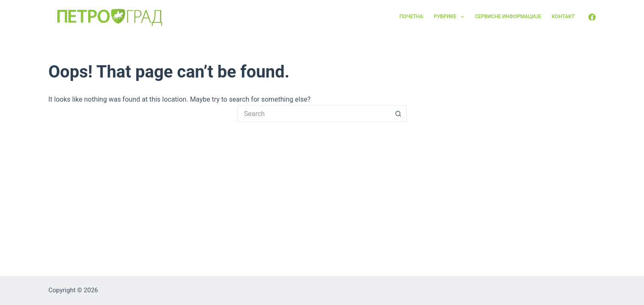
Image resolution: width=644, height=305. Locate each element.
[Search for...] (314, 114)
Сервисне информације (508, 17)
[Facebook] (592, 17)
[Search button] (398, 114)
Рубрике (451, 17)
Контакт (563, 17)
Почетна (412, 17)
